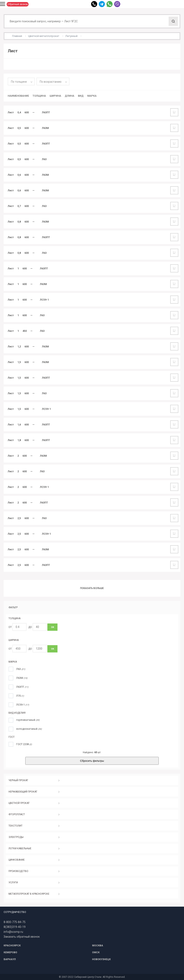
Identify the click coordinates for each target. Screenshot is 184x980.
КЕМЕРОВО (10, 952)
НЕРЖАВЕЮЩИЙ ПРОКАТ (23, 792)
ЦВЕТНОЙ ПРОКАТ (19, 803)
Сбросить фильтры (92, 761)
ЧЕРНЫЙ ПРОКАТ (18, 780)
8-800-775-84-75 (15, 922)
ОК (53, 627)
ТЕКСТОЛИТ (15, 826)
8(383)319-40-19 (15, 927)
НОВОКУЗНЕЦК (101, 959)
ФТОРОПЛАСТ (17, 814)
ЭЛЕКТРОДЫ (16, 837)
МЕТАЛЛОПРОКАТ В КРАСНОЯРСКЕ (29, 894)
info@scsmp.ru (13, 932)
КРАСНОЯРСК (12, 946)
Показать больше (92, 588)
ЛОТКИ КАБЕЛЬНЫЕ (20, 848)
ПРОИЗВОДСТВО (18, 871)
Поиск (173, 21)
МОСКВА (98, 946)
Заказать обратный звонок (22, 937)
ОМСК (96, 952)
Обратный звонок (18, 4)
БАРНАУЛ (10, 959)
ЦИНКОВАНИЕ (17, 860)
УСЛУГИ (13, 883)
